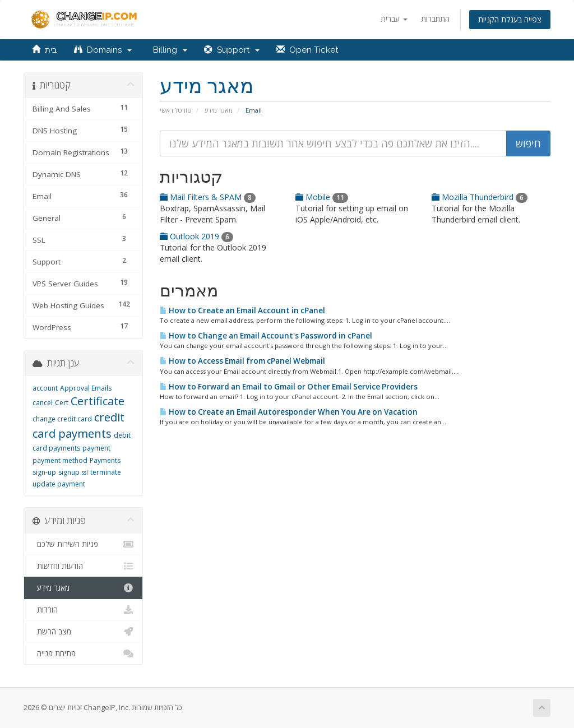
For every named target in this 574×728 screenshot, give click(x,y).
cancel (43, 403)
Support (232, 50)
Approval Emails (86, 388)
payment (96, 448)
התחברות (435, 19)
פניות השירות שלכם (83, 544)
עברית (394, 19)
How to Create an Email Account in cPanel (242, 310)
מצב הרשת (83, 632)
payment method (60, 460)
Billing (168, 50)
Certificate (98, 401)
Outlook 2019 (196, 236)
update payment (59, 484)
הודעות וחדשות (83, 566)
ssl (85, 472)
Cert (62, 403)
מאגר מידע (219, 110)
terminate (106, 472)
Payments (105, 460)
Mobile (322, 197)
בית (45, 50)
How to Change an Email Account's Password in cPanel (266, 336)
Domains (103, 50)
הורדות (83, 610)
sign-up (44, 472)
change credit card (62, 419)
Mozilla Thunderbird (480, 197)
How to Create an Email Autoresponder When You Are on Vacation (289, 412)
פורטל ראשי (176, 110)
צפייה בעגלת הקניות (510, 19)
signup (69, 472)
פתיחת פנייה (83, 653)
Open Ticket (307, 50)
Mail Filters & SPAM (208, 197)
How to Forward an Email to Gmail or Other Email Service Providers (289, 387)
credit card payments (78, 425)
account (45, 388)
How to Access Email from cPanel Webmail (242, 361)
